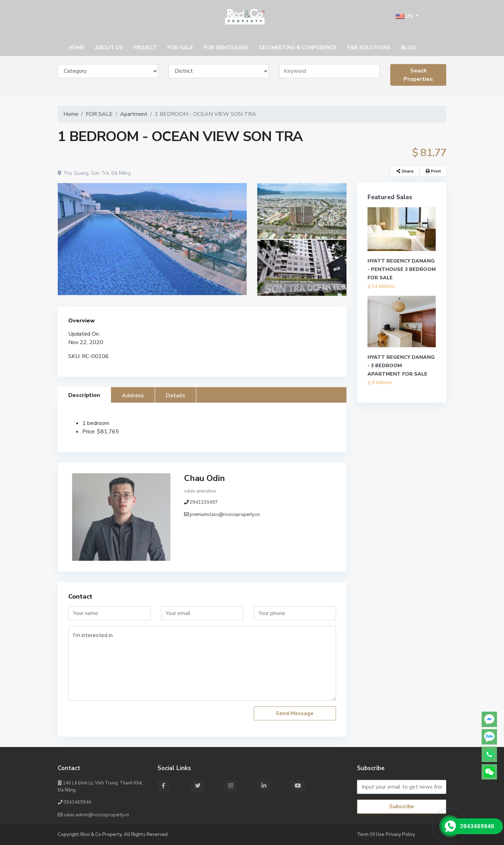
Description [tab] (84, 395)
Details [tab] (176, 396)
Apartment (134, 114)
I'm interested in (202, 663)
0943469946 (75, 802)
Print (433, 171)
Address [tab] (133, 396)
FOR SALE (99, 114)
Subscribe (402, 806)
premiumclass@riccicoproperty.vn (225, 515)
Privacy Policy (400, 834)
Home (71, 114)
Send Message (295, 713)
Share (405, 171)
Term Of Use (371, 834)
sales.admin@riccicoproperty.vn (93, 815)
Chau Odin (205, 478)
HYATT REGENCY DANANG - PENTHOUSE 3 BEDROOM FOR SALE (402, 269)
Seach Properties (418, 75)
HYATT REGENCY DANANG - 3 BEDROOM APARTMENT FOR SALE (401, 366)
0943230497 (204, 502)
